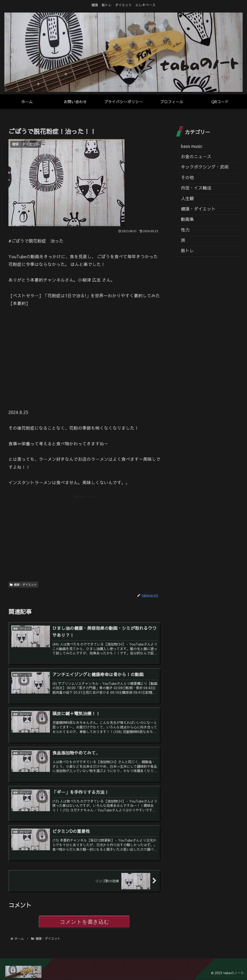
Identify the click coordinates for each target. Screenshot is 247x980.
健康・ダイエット (23, 585)
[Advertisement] (84, 533)
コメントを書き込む (85, 922)
